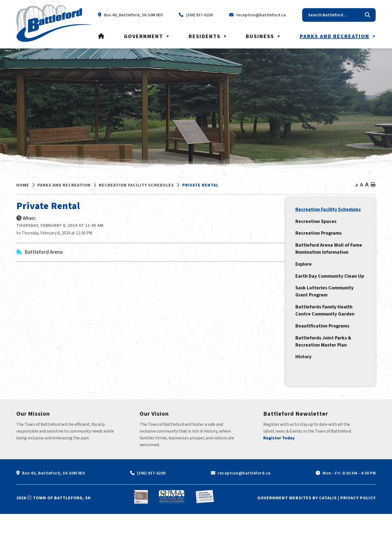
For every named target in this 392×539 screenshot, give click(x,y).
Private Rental (200, 185)
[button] (367, 15)
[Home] (101, 36)
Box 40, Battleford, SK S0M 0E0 (53, 498)
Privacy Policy (358, 523)
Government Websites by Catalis (297, 523)
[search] (335, 15)
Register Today (279, 463)
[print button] (373, 185)
